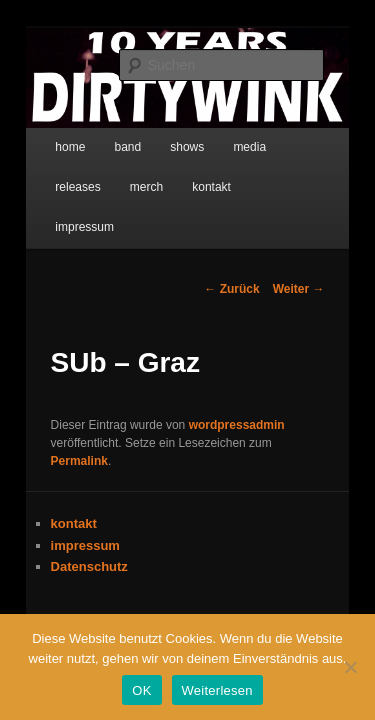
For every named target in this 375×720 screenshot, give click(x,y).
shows (165, 137)
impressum (193, 177)
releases (295, 137)
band (105, 137)
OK (141, 690)
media (227, 137)
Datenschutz (67, 498)
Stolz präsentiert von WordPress (187, 597)
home (48, 137)
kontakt (115, 177)
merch (49, 177)
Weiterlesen (217, 690)
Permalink (207, 393)
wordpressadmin (215, 375)
